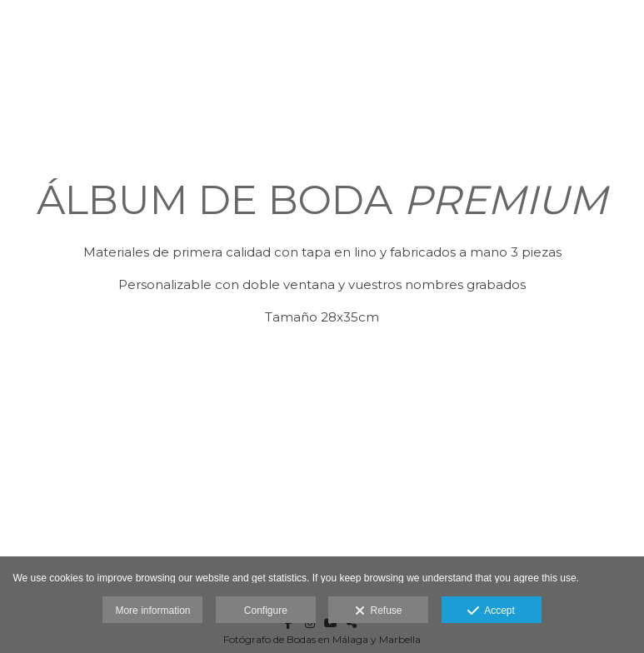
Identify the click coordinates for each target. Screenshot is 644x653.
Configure (266, 611)
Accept (491, 611)
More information (152, 611)
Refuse (379, 611)
